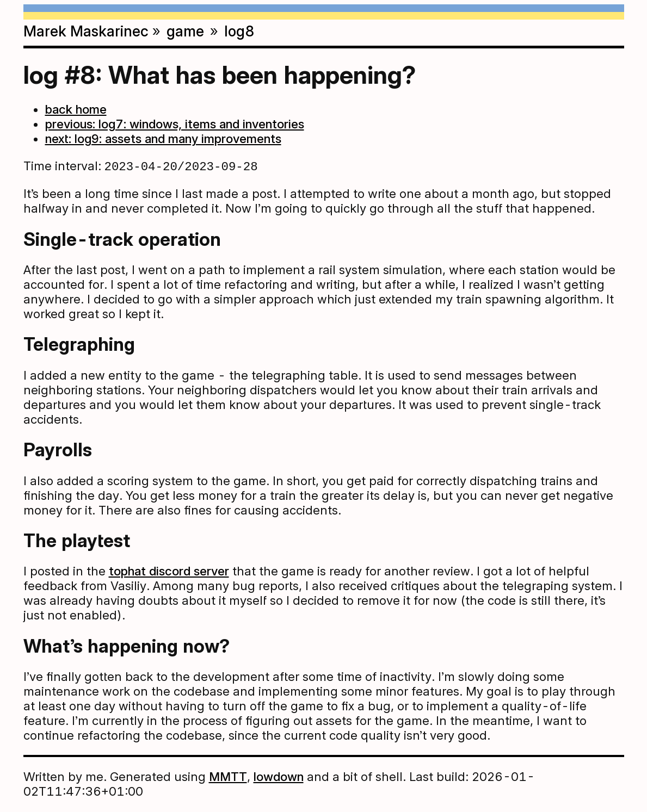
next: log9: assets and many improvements (163, 138)
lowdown (279, 777)
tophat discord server (169, 572)
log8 (239, 31)
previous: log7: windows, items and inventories (175, 124)
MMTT (228, 777)
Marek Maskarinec (86, 31)
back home (76, 109)
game (185, 31)
